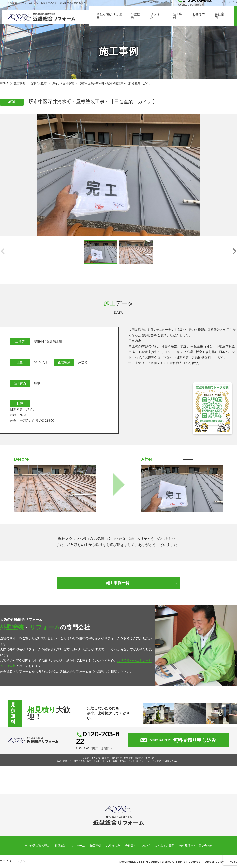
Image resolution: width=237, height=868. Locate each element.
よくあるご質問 (164, 841)
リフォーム (157, 20)
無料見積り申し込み (182, 738)
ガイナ (56, 83)
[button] (234, 252)
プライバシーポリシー (14, 857)
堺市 (33, 83)
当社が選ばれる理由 (110, 20)
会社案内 (221, 20)
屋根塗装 (68, 83)
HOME (4, 83)
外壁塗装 (136, 20)
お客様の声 (200, 20)
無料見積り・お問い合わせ (196, 841)
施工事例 (178, 20)
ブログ (224, 5)
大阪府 (42, 83)
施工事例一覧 (119, 583)
